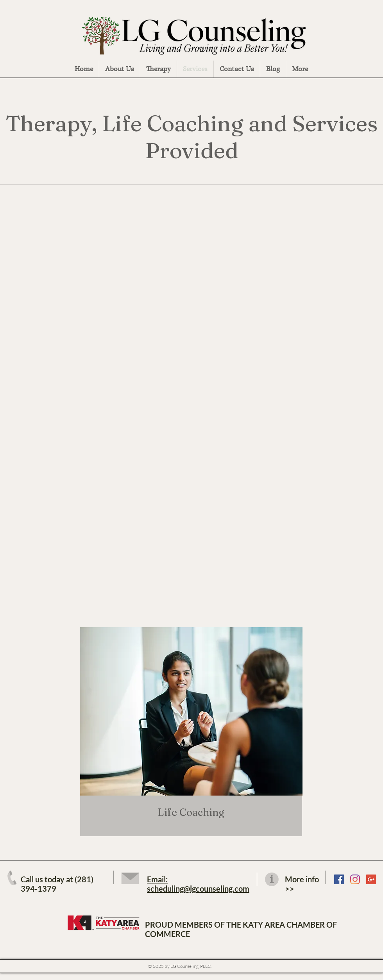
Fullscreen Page (367, 965)
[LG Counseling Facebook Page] (339, 879)
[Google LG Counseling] (371, 879)
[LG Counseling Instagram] (355, 879)
